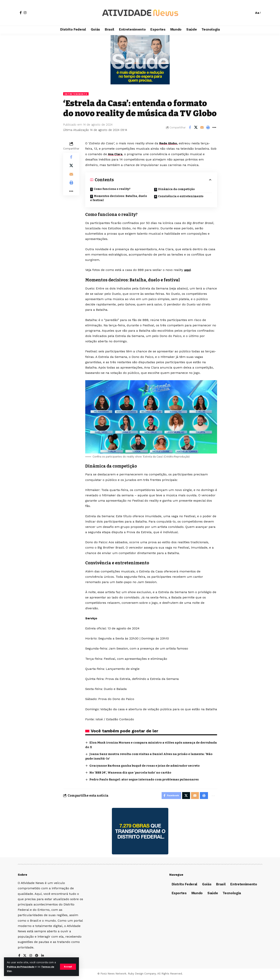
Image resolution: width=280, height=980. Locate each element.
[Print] (208, 128)
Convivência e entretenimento (181, 196)
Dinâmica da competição (176, 189)
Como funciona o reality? (112, 189)
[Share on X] (196, 128)
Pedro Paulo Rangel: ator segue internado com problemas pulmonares (147, 780)
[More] (214, 128)
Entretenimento (77, 94)
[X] (25, 957)
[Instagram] (25, 13)
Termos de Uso (17, 971)
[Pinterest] (37, 957)
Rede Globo (169, 144)
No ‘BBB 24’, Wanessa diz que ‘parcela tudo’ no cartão (132, 772)
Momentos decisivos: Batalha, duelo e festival (119, 198)
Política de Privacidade (25, 967)
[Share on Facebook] (190, 128)
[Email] (202, 128)
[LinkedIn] (43, 957)
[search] (249, 13)
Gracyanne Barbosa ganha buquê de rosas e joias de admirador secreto (148, 766)
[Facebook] (21, 13)
